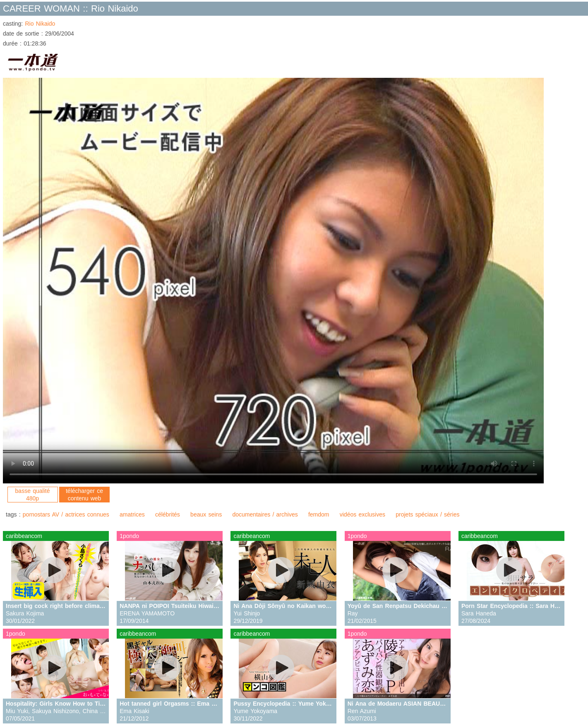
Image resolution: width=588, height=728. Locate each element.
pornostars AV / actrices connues (66, 514)
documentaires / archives (265, 514)
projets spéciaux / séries (427, 514)
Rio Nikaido (40, 24)
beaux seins (206, 514)
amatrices (132, 514)
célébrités (168, 514)
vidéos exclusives (362, 514)
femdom (319, 514)
